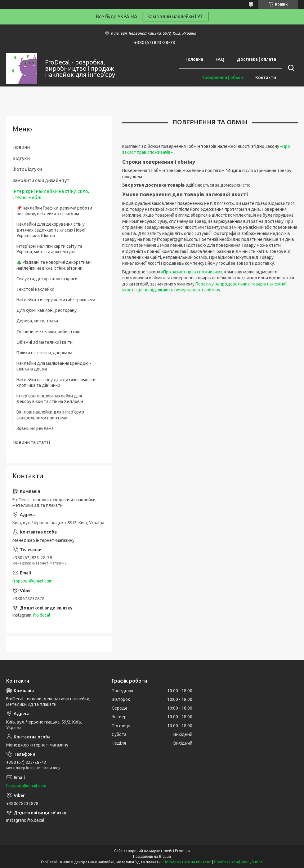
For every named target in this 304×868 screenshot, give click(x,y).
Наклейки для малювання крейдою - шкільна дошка (54, 366)
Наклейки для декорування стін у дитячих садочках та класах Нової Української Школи (51, 230)
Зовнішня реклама (35, 428)
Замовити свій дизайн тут (41, 180)
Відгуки (21, 158)
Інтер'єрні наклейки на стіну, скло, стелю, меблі (51, 194)
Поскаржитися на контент (187, 862)
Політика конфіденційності (239, 862)
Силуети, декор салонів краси (47, 279)
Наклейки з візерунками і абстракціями (56, 300)
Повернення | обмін (222, 77)
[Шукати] (290, 68)
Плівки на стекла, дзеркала (44, 353)
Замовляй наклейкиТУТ (175, 16)
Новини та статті (31, 442)
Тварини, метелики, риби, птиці (48, 332)
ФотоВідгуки (27, 169)
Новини (21, 147)
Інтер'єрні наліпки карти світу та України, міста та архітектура (49, 249)
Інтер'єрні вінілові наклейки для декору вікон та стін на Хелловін (50, 399)
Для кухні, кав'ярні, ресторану (47, 310)
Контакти (266, 77)
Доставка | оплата (256, 59)
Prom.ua (182, 851)
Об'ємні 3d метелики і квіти (45, 342)
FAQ (220, 59)
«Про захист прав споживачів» (192, 272)
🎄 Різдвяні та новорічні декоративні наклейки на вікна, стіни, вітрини (54, 265)
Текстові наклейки (35, 289)
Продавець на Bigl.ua (152, 856)
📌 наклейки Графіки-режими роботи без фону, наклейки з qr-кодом (54, 211)
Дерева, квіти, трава (37, 321)
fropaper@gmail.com (32, 581)
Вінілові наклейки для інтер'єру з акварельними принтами (50, 415)
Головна (194, 59)
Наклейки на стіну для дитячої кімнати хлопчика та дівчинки (56, 383)
